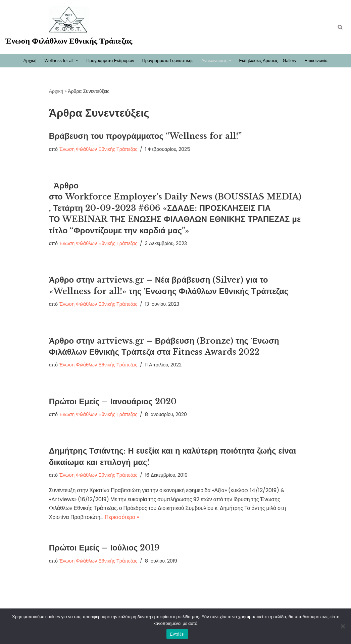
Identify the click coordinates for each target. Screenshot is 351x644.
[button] (77, 61)
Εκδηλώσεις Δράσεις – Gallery (268, 61)
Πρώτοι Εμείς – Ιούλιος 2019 (105, 549)
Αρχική (29, 61)
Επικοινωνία (317, 61)
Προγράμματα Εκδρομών (110, 61)
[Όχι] (343, 626)
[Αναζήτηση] (340, 27)
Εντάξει (177, 634)
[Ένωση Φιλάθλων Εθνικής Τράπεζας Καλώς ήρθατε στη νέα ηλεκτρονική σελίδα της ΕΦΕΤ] (69, 27)
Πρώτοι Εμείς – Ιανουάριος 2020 (113, 402)
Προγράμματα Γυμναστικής (168, 61)
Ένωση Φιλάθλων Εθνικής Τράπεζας (98, 149)
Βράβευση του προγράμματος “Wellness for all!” (146, 136)
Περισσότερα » (122, 519)
